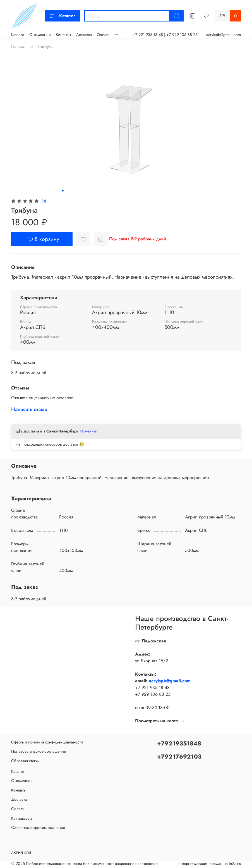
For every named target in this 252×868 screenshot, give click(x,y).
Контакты (63, 35)
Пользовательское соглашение (39, 751)
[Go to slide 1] (63, 191)
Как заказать (22, 818)
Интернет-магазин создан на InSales (209, 864)
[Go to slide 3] (71, 191)
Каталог (62, 16)
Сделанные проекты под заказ (38, 828)
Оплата (103, 35)
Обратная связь (25, 761)
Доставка (84, 35)
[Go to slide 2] (67, 191)
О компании (40, 35)
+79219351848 (179, 743)
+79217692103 (179, 757)
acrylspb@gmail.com (224, 35)
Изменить (88, 431)
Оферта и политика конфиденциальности (47, 742)
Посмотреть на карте (160, 721)
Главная (19, 46)
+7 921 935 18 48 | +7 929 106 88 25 (165, 35)
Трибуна (46, 46)
